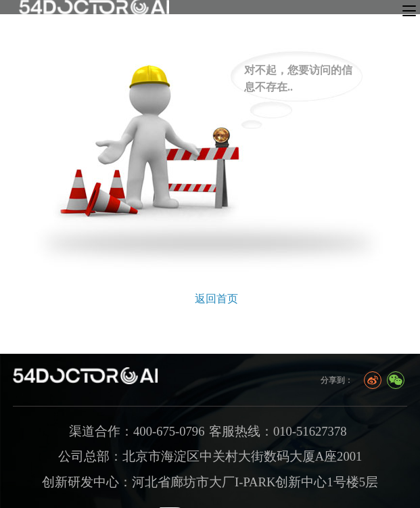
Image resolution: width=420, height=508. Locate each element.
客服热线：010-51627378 (278, 431)
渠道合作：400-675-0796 (137, 431)
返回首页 (216, 299)
